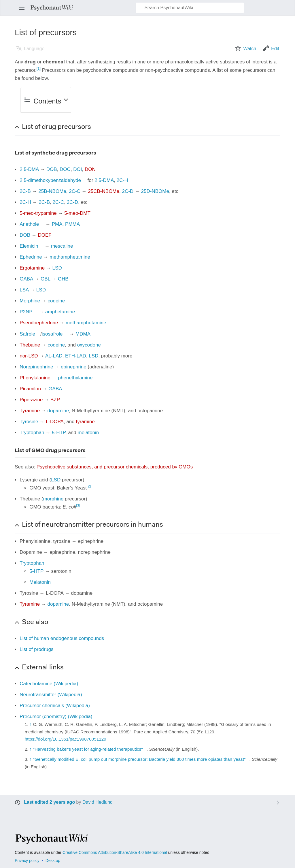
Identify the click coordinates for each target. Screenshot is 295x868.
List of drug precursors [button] (56, 127)
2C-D (128, 191)
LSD (57, 268)
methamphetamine (70, 257)
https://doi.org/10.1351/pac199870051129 (66, 739)
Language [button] (34, 49)
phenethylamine (75, 378)
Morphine (30, 301)
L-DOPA (55, 422)
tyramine (85, 422)
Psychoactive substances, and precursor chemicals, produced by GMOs (115, 467)
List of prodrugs (36, 649)
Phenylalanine (35, 378)
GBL (45, 279)
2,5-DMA (29, 169)
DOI (77, 169)
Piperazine (31, 400)
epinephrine (74, 367)
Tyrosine (29, 422)
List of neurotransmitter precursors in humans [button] (92, 525)
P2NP (26, 312)
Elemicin (29, 246)
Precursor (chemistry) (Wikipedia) (56, 717)
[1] (39, 68)
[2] (89, 486)
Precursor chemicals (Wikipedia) (55, 706)
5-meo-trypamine (38, 213)
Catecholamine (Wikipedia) (49, 684)
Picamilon (30, 389)
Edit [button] (275, 49)
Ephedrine (31, 257)
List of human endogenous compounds (62, 638)
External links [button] (43, 668)
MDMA (83, 334)
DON (90, 169)
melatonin (88, 433)
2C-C (75, 191)
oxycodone (89, 345)
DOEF (45, 235)
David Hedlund (98, 802)
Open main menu (24, 11)
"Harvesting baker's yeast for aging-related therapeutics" (88, 749)
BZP (55, 400)
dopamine (58, 411)
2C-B (25, 191)
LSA (24, 290)
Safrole (27, 334)
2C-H (122, 180)
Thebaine (30, 345)
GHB (63, 279)
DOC (65, 169)
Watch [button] (250, 49)
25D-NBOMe (155, 191)
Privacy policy (27, 861)
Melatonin (40, 582)
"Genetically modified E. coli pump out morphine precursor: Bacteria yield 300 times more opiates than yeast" (139, 759)
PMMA (72, 224)
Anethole (29, 224)
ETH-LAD (76, 356)
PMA (57, 224)
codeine (56, 301)
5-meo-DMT (77, 213)
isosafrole (52, 334)
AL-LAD (54, 356)
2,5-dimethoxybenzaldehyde (50, 180)
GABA (26, 279)
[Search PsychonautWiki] (190, 8)
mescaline (62, 246)
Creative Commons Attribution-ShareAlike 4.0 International (115, 852)
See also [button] (35, 622)
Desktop (53, 861)
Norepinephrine (36, 367)
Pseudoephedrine (39, 323)
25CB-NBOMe (104, 191)
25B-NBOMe (52, 191)
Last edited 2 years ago (49, 802)
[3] (78, 505)
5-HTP (59, 433)
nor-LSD (29, 356)
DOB (52, 169)
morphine (53, 499)
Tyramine (30, 411)
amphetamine (60, 312)
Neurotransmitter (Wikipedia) (51, 695)
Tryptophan (32, 433)
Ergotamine (32, 268)
